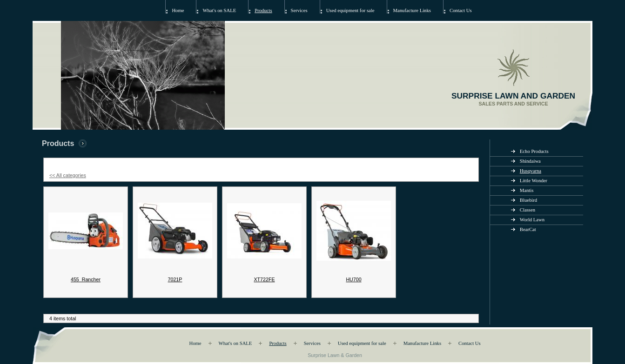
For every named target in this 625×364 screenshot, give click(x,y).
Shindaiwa (530, 161)
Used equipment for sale (350, 10)
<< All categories (68, 175)
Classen (528, 210)
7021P (175, 279)
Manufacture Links (412, 10)
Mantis (527, 190)
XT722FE (264, 279)
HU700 (353, 279)
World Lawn (532, 220)
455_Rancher (86, 279)
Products (263, 10)
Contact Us (461, 10)
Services (299, 10)
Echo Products (534, 151)
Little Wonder (534, 181)
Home (178, 10)
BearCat (528, 229)
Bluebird (528, 200)
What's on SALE (219, 10)
